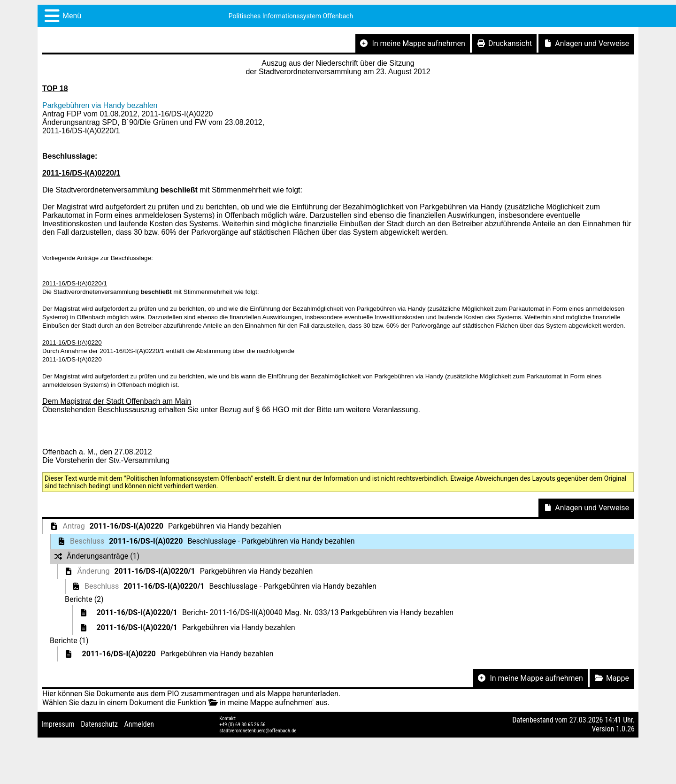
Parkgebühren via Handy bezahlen (100, 105)
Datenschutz (99, 724)
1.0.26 (625, 729)
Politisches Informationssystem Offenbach (291, 16)
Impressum (58, 724)
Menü (72, 16)
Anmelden (139, 724)
